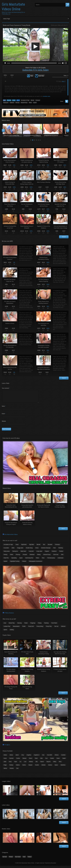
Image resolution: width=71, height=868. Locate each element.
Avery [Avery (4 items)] (5, 761)
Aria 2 (65, 25)
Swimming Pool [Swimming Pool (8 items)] (29, 560)
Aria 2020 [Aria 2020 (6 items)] (50, 757)
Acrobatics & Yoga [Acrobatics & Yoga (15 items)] (8, 547)
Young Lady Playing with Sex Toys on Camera (53, 130)
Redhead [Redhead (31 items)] (32, 557)
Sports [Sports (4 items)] (5, 632)
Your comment (6, 388)
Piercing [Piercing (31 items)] (18, 557)
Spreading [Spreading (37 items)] (14, 560)
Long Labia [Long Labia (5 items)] (39, 553)
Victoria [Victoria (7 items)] (12, 771)
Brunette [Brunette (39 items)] (50, 547)
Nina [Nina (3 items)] (60, 764)
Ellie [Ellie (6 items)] (41, 761)
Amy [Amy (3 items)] (23, 757)
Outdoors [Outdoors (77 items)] (54, 553)
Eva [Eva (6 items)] (46, 761)
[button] (35, 47)
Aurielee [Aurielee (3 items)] (63, 757)
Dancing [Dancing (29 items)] (20, 625)
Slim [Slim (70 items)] (62, 557)
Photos (11, 859)
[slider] (34, 63)
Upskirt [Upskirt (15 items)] (5, 563)
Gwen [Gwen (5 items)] (58, 761)
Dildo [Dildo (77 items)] (13, 550)
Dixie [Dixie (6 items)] (36, 761)
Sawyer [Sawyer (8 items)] (30, 767)
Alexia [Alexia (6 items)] (11, 757)
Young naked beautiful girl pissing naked (33, 130)
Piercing (17, 103)
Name (4, 408)
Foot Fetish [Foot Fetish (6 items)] (54, 625)
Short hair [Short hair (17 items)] (56, 557)
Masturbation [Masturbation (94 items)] (16, 629)
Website (4, 423)
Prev (3, 130)
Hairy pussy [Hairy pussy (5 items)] (7, 553)
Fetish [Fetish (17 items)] (26, 625)
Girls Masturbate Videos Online (13, 7)
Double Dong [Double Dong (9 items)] (29, 550)
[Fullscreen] (66, 63)
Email (4, 416)
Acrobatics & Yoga (25, 100)
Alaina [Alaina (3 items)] (5, 757)
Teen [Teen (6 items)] (43, 560)
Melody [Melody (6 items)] (31, 764)
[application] (35, 47)
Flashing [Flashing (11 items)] (61, 550)
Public (14, 100)
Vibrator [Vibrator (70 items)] (24, 563)
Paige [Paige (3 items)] (5, 767)
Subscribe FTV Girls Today (36, 70)
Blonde (32, 100)
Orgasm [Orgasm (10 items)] (47, 553)
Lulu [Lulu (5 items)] (25, 764)
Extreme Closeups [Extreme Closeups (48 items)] (46, 550)
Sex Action (18, 859)
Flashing (9, 100)
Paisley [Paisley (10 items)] (11, 767)
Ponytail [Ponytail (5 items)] (25, 557)
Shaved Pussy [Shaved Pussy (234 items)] (47, 557)
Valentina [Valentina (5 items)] (63, 767)
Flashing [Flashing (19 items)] (46, 625)
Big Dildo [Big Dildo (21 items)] (32, 547)
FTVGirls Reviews (9, 615)
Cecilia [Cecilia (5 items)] (18, 761)
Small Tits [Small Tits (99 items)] (6, 560)
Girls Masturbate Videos (11, 537)
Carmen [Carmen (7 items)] (11, 761)
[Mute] (63, 63)
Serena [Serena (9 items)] (50, 767)
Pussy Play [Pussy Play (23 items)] (49, 629)
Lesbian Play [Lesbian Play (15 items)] (7, 629)
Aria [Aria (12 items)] (43, 757)
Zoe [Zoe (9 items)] (17, 771)
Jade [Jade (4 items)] (5, 764)
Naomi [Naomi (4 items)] (42, 764)
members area (47, 96)
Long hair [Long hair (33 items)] (31, 553)
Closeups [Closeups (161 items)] (57, 547)
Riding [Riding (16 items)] (39, 557)
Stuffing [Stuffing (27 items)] (12, 632)
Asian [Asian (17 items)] (17, 547)
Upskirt (35, 103)
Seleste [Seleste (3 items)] (43, 767)
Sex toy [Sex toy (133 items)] (56, 629)
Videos (29, 859)
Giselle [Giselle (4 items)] (52, 761)
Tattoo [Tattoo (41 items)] (37, 560)
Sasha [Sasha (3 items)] (24, 767)
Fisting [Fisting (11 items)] (40, 625)
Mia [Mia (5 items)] (37, 764)
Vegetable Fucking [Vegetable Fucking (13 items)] (15, 563)
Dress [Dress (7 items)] (37, 550)
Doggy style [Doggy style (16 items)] (20, 550)
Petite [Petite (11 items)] (12, 557)
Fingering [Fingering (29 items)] (33, 625)
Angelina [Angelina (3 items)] (29, 757)
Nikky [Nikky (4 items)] (55, 764)
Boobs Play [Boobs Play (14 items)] (12, 625)
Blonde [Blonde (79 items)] (39, 547)
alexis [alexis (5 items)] (17, 757)
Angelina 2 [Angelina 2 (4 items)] (37, 757)
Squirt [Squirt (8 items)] (21, 560)
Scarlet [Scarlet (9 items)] (37, 767)
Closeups (38, 100)
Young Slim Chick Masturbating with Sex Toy (12, 130)
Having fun (6, 103)
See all (64, 237)
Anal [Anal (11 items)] (5, 625)
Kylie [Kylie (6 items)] (16, 764)
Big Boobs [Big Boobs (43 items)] (24, 547)
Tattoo (30, 103)
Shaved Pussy (24, 103)
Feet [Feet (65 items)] (54, 550)
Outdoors (12, 103)
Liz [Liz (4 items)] (20, 764)
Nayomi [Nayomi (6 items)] (48, 764)
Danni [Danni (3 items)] (31, 761)
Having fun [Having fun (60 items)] (15, 553)
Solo (4, 100)
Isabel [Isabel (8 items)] (64, 761)
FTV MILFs (7, 747)
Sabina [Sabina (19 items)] (18, 767)
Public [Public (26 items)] (24, 629)
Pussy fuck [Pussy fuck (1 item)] (31, 629)
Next (68, 130)
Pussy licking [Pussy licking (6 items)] (40, 629)
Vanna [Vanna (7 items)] (5, 771)
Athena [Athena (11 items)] (57, 757)
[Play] (5, 63)
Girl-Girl (5, 859)
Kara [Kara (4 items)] (10, 764)
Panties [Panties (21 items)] (61, 553)
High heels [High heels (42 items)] (23, 553)
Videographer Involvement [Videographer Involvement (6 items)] (35, 563)
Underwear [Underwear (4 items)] (61, 560)
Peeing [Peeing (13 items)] (5, 557)
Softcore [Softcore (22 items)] (63, 629)
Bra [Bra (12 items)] (44, 547)
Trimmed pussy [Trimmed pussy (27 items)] (51, 560)
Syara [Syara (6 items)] (56, 767)
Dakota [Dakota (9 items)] (24, 761)
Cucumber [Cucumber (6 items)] (6, 550)
